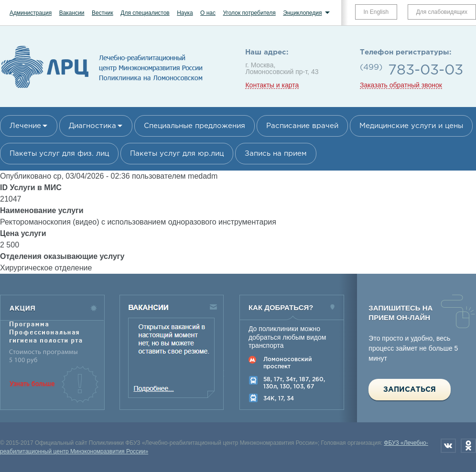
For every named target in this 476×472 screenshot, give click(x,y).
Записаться (410, 390)
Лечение (25, 126)
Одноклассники (468, 446)
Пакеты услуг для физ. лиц (59, 154)
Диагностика (92, 126)
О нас (208, 13)
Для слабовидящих (442, 12)
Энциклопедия (302, 13)
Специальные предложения (195, 126)
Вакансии (72, 13)
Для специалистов (145, 13)
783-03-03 (426, 70)
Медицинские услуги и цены (411, 126)
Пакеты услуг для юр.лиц (177, 154)
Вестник (103, 13)
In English (376, 12)
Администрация (31, 13)
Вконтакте (448, 446)
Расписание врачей (302, 126)
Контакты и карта (272, 85)
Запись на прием (276, 154)
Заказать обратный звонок (401, 85)
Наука (185, 13)
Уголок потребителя (249, 13)
